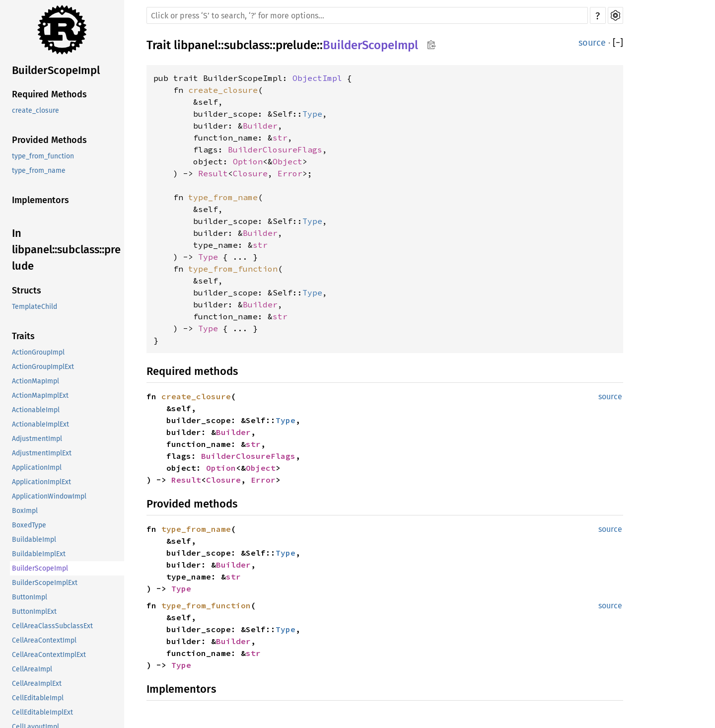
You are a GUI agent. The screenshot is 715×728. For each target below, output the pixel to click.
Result (213, 173)
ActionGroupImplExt (43, 367)
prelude (296, 45)
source (592, 43)
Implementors (40, 200)
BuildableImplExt (39, 554)
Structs (27, 291)
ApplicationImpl (37, 468)
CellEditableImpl (38, 698)
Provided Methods (49, 140)
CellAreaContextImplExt (49, 655)
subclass (247, 45)
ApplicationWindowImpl (49, 496)
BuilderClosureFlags (275, 149)
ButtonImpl (30, 597)
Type (312, 114)
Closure (250, 173)
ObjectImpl (317, 78)
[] (618, 43)
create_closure (36, 110)
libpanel (196, 45)
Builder (260, 126)
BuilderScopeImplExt (45, 583)
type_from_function (43, 156)
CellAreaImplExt (37, 684)
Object (287, 161)
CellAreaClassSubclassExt (52, 626)
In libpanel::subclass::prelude (66, 250)
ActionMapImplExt (40, 396)
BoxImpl (25, 511)
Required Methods (49, 94)
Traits (23, 336)
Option (248, 161)
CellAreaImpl (32, 669)
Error (290, 173)
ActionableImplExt (40, 424)
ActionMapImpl (36, 381)
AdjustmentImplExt (42, 453)
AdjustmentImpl (37, 439)
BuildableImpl (34, 540)
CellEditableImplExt (42, 712)
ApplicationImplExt (41, 482)
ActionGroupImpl (38, 352)
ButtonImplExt (34, 612)
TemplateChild (35, 307)
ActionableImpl (36, 410)
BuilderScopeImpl (56, 70)
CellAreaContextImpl (44, 640)
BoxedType (29, 525)
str (280, 138)
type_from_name (39, 171)
